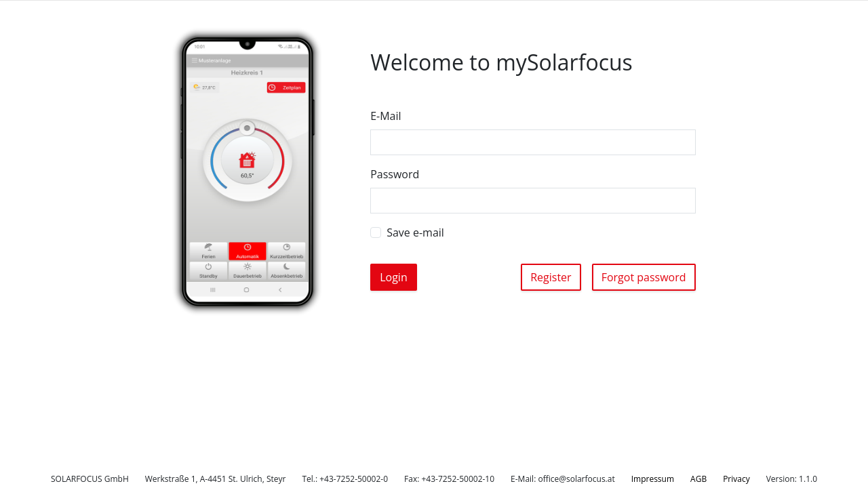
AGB (698, 479)
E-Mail (386, 116)
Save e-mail (415, 232)
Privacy (736, 479)
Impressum (653, 479)
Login (394, 277)
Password (395, 174)
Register (551, 277)
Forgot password (644, 277)
